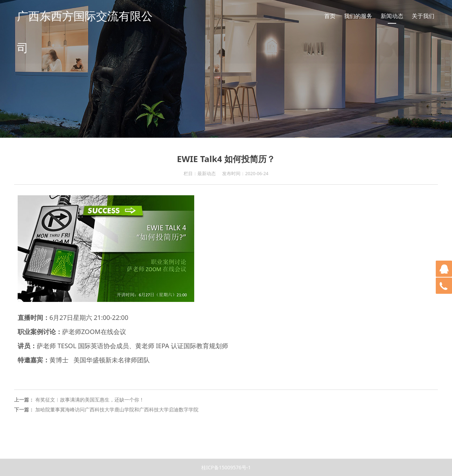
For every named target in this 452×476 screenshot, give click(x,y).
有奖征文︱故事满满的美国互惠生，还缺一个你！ (90, 400)
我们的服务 (358, 16)
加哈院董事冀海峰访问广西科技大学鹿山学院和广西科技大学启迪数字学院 (117, 409)
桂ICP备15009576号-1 (226, 467)
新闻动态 (392, 16)
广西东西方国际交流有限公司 (85, 32)
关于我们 (423, 16)
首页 (330, 16)
